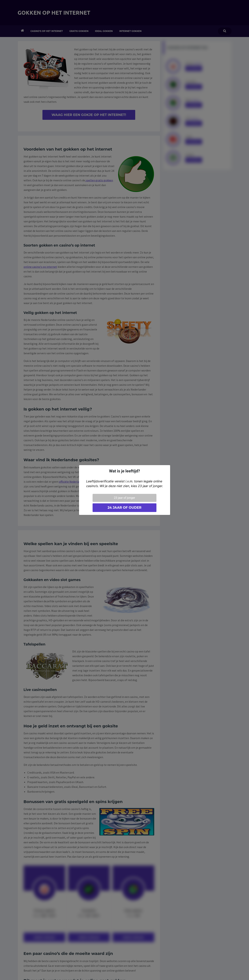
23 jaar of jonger (125, 498)
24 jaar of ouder (124, 508)
